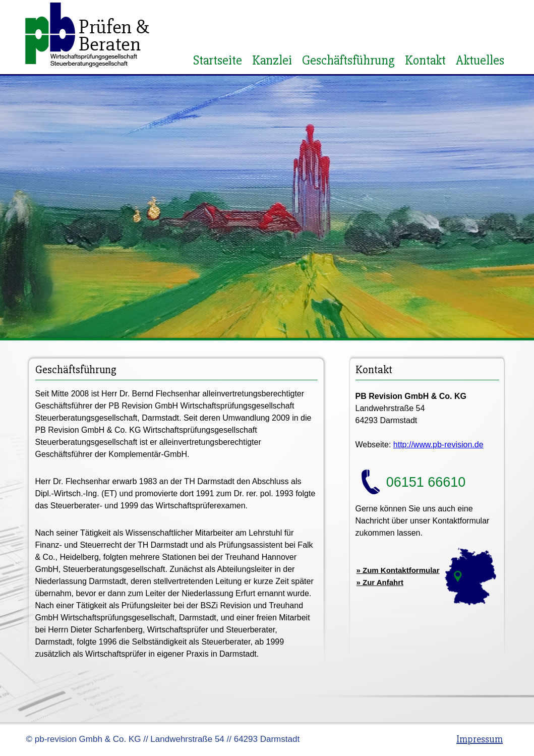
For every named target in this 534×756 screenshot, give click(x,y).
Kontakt (425, 61)
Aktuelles (480, 61)
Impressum (480, 739)
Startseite (218, 61)
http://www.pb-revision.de (438, 445)
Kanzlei (272, 61)
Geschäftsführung (348, 61)
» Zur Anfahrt (380, 582)
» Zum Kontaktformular (398, 570)
